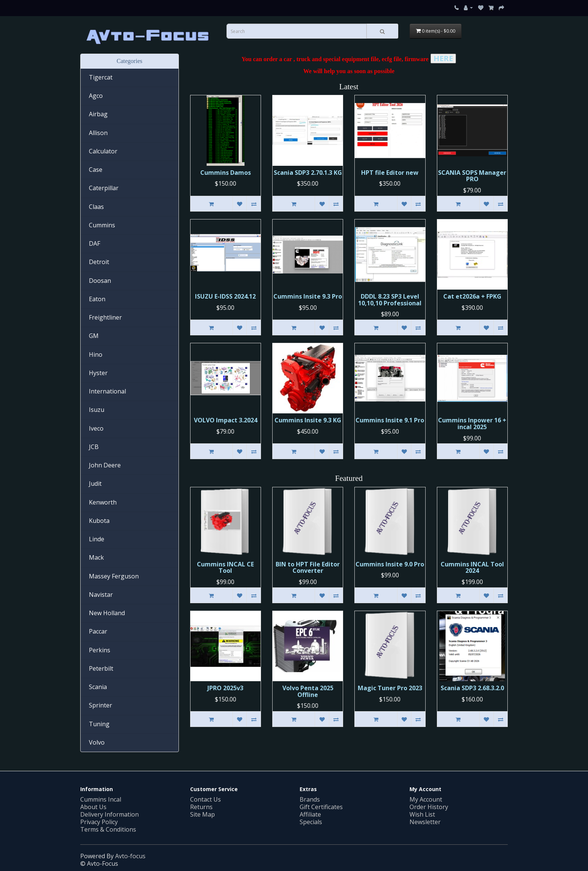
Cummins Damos (226, 173)
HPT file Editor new (390, 173)
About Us (93, 807)
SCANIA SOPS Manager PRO (472, 176)
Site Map (202, 814)
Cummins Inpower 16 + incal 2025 (472, 423)
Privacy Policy (99, 822)
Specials (311, 822)
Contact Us (205, 799)
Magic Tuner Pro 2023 (390, 688)
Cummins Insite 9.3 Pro (308, 296)
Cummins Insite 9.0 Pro (390, 564)
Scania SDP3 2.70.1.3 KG (308, 173)
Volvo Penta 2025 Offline (308, 691)
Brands (310, 799)
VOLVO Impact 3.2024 (226, 420)
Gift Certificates (321, 807)
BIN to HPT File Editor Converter (308, 568)
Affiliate (310, 814)
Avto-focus (130, 856)
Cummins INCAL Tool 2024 (472, 568)
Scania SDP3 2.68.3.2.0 (472, 688)
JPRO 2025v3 (225, 688)
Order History (429, 807)
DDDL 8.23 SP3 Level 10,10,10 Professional (390, 300)
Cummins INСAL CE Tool (225, 568)
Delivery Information (109, 814)
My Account (426, 799)
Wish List (422, 814)
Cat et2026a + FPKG (472, 296)
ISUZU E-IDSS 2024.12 (225, 296)
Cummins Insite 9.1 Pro (390, 420)
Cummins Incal (101, 799)
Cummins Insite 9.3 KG (308, 420)
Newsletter (425, 822)
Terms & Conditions (108, 829)
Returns (201, 807)
